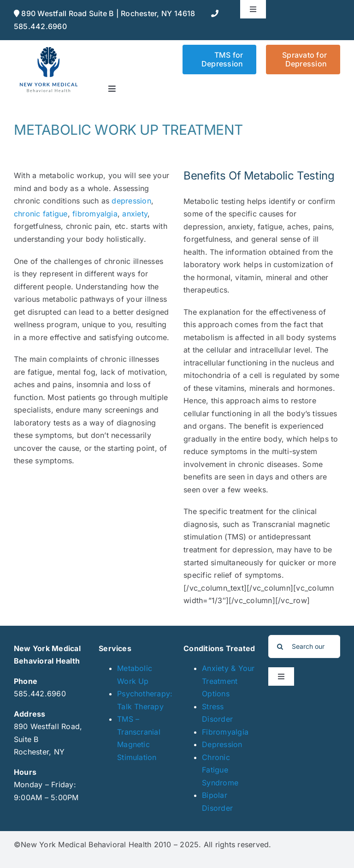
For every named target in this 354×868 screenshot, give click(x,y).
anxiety (135, 214)
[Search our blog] (304, 647)
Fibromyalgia (225, 732)
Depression (222, 744)
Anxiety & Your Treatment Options (228, 681)
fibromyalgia (95, 214)
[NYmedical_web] (48, 48)
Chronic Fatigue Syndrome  (221, 770)
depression (131, 201)
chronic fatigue (41, 214)
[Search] (280, 647)
